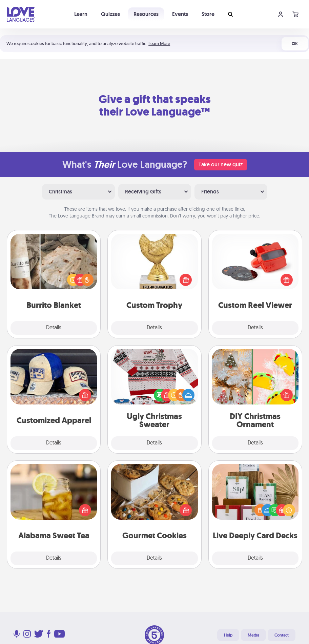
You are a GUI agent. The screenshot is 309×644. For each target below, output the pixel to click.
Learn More (159, 44)
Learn (81, 14)
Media (253, 635)
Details (54, 328)
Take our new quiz (221, 164)
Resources (146, 14)
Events (180, 14)
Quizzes (110, 14)
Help (228, 635)
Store (208, 14)
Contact (282, 635)
